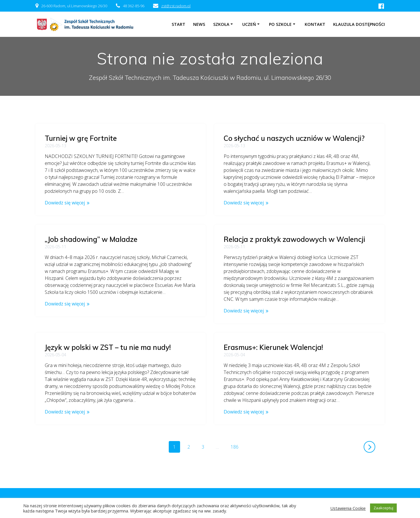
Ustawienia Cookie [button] (348, 508)
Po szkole (280, 24)
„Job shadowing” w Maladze (91, 239)
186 (237, 447)
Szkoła (221, 24)
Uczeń (249, 24)
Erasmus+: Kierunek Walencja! (273, 347)
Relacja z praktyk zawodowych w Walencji (294, 239)
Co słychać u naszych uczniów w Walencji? (294, 138)
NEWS (199, 24)
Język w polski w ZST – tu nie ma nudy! (108, 340)
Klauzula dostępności (359, 24)
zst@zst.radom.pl (176, 6)
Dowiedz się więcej (65, 203)
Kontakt (315, 24)
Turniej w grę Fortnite (81, 138)
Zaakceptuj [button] (383, 508)
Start (178, 24)
